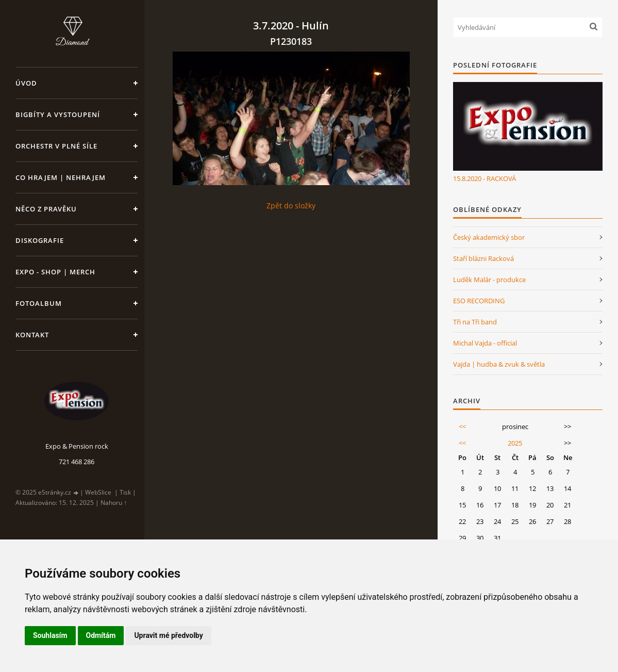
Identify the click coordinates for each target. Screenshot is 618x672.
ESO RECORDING (479, 301)
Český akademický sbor (489, 237)
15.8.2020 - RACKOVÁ (485, 178)
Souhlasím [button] (50, 635)
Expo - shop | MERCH (55, 272)
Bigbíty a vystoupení (58, 114)
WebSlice (98, 492)
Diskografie (40, 240)
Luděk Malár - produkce (489, 280)
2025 (515, 443)
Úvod (26, 83)
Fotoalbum (39, 303)
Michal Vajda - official (485, 343)
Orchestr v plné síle (56, 146)
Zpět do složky (291, 206)
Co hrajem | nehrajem (61, 177)
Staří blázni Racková (483, 258)
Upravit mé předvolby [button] (168, 635)
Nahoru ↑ (114, 503)
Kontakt (32, 335)
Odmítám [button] (101, 635)
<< (462, 427)
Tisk (125, 492)
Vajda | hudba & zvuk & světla (499, 364)
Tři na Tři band (475, 322)
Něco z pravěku (46, 209)
